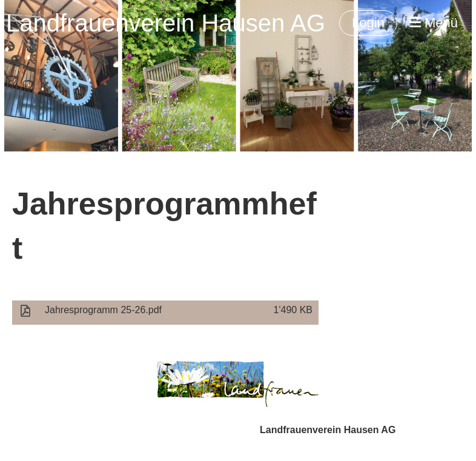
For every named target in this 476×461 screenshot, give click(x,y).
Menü (434, 23)
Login (368, 23)
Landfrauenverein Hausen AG (166, 23)
